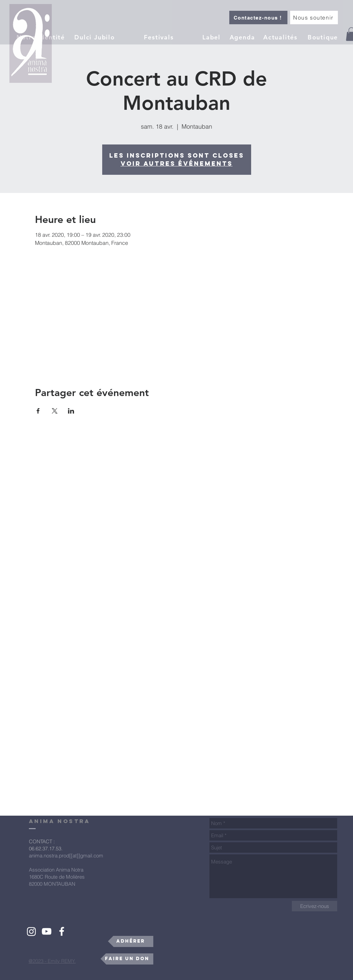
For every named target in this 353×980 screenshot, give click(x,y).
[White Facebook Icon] (62, 931)
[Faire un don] (127, 959)
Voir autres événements (177, 164)
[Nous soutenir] (314, 18)
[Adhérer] (131, 941)
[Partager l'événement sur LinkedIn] (71, 411)
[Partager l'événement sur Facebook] (38, 411)
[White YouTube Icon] (47, 931)
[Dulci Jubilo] (95, 37)
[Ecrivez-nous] (315, 906)
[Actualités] (281, 37)
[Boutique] (323, 37)
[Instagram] (31, 931)
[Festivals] (160, 37)
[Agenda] (243, 37)
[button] (212, 37)
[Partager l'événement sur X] (55, 411)
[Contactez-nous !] (258, 18)
